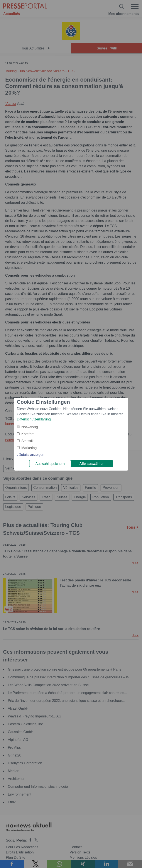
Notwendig (30, 427)
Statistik (27, 441)
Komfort (27, 434)
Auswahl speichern (50, 464)
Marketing (29, 448)
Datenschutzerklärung (34, 419)
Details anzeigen (31, 455)
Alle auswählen (92, 464)
